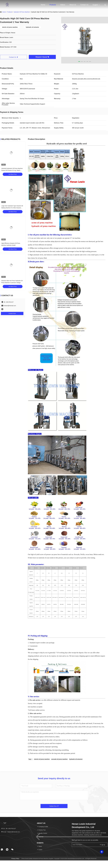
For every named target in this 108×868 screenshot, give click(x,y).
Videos (63, 5)
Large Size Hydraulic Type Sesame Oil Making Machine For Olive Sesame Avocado (12, 208)
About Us (73, 5)
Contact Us (84, 5)
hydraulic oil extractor (76, 759)
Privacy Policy (15, 859)
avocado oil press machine (59, 759)
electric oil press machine (42, 759)
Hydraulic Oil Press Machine (22, 12)
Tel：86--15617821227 (9, 829)
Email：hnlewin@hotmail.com (11, 832)
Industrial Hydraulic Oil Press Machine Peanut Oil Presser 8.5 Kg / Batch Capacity (12, 170)
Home (43, 5)
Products (53, 5)
